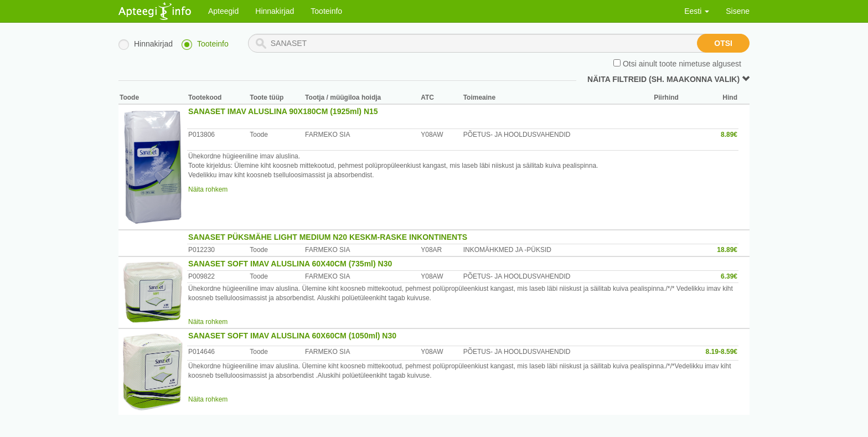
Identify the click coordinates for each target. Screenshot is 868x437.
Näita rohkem (208, 189)
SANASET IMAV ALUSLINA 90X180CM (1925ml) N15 (283, 111)
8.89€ (729, 135)
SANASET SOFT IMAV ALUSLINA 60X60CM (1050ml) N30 (292, 336)
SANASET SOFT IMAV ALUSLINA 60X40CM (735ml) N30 (290, 264)
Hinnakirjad (275, 11)
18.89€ (727, 250)
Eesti (697, 11)
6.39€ (729, 276)
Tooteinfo (326, 11)
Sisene (738, 11)
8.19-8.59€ (722, 352)
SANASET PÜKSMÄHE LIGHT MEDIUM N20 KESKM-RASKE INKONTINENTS (328, 237)
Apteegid (223, 11)
